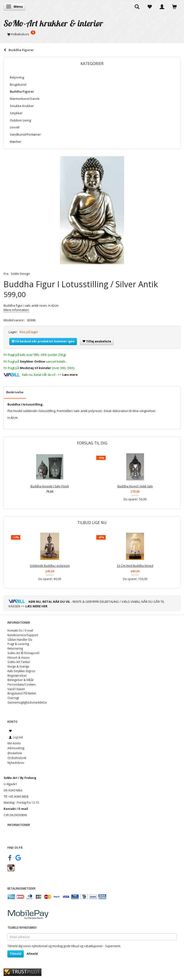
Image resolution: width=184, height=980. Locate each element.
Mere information (16, 310)
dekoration (120, 411)
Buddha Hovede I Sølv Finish (50, 486)
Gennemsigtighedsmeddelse (27, 702)
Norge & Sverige (18, 666)
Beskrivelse (15, 392)
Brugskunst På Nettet (22, 693)
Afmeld (32, 954)
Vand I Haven (16, 689)
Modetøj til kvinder (35, 368)
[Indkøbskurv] (92, 34)
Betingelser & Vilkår (21, 680)
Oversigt (13, 698)
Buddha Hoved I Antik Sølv (135, 486)
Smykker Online (32, 361)
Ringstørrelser (17, 675)
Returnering (15, 648)
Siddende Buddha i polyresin (50, 566)
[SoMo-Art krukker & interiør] (53, 23)
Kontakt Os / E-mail (20, 630)
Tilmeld (16, 954)
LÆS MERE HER (36, 606)
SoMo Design (20, 274)
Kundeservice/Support (23, 635)
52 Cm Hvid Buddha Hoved (135, 566)
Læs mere (70, 375)
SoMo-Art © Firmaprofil (23, 653)
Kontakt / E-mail (16, 809)
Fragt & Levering (18, 644)
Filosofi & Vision (18, 657)
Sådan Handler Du (20, 639)
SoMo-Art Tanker (19, 662)
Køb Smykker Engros (21, 671)
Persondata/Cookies (22, 684)
